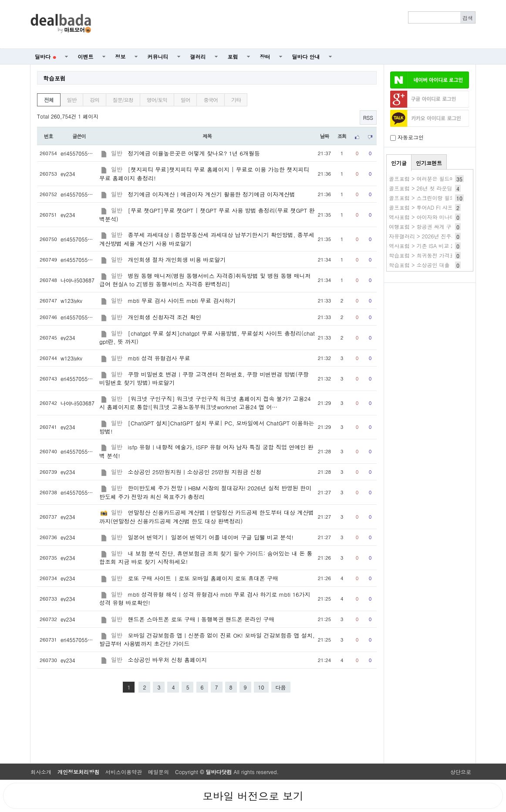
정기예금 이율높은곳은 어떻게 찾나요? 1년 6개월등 (194, 153)
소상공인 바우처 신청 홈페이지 (167, 660)
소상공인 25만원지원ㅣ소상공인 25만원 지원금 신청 (195, 472)
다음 (281, 687)
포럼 (233, 56)
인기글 (399, 163)
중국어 (210, 100)
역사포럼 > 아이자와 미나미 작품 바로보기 (439, 217)
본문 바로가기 (0, 0)
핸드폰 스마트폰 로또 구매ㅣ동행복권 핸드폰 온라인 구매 (201, 619)
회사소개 (41, 772)
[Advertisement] (288, 24)
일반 (72, 100)
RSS (368, 117)
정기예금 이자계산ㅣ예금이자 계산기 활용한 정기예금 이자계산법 (212, 194)
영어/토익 (157, 100)
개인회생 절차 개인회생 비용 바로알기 (177, 260)
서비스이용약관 (124, 772)
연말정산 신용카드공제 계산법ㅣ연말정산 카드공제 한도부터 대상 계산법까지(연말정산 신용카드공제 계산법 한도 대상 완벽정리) (207, 516)
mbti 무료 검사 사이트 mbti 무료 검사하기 (182, 301)
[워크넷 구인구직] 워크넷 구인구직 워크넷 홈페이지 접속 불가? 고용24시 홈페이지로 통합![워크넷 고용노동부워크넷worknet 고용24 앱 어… (205, 403)
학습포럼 (54, 78)
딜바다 (46, 56)
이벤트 (86, 56)
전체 (49, 100)
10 (261, 687)
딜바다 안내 (306, 56)
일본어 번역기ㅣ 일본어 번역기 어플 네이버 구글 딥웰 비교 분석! (211, 537)
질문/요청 (123, 100)
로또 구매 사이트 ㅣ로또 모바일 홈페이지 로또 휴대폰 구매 (203, 578)
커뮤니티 (158, 56)
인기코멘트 (429, 163)
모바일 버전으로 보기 (253, 796)
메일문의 (159, 772)
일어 (186, 100)
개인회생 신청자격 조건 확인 (165, 317)
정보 (121, 56)
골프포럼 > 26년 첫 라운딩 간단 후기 (433, 188)
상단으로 (461, 772)
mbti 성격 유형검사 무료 (159, 358)
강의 (94, 100)
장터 (265, 56)
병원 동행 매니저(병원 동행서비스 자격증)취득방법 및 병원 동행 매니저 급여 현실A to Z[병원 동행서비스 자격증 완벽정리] (205, 280)
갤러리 (198, 56)
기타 (236, 100)
